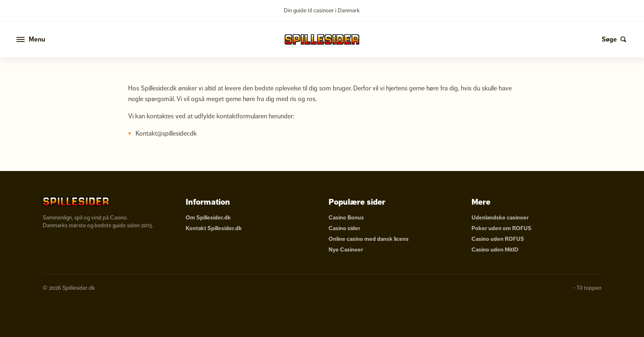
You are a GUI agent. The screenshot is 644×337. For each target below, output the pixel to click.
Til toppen (589, 288)
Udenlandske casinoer (500, 218)
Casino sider (344, 228)
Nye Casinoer (346, 250)
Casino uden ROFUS (498, 239)
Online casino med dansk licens (369, 239)
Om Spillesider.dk (208, 218)
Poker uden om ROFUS (501, 228)
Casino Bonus (346, 218)
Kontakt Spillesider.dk (214, 228)
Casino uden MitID (495, 250)
